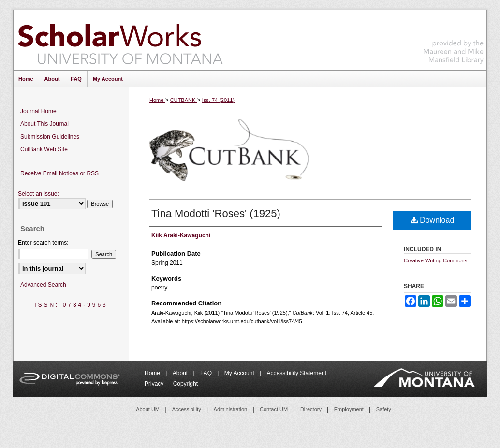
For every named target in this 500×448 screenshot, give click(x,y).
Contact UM (274, 409)
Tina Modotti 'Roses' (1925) (216, 213)
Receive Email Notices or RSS (59, 173)
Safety (384, 409)
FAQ (207, 373)
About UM (148, 409)
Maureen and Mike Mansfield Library (454, 38)
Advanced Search (43, 285)
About (181, 373)
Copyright (185, 384)
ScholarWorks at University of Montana (120, 40)
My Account (240, 373)
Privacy (155, 384)
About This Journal (44, 124)
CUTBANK (184, 100)
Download (433, 220)
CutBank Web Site (44, 149)
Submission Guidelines (50, 137)
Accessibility (187, 409)
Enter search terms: (43, 243)
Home (157, 100)
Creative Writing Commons (435, 260)
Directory (311, 409)
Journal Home (38, 111)
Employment (349, 409)
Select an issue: (38, 194)
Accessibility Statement (297, 373)
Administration (231, 409)
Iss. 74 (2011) (218, 100)
